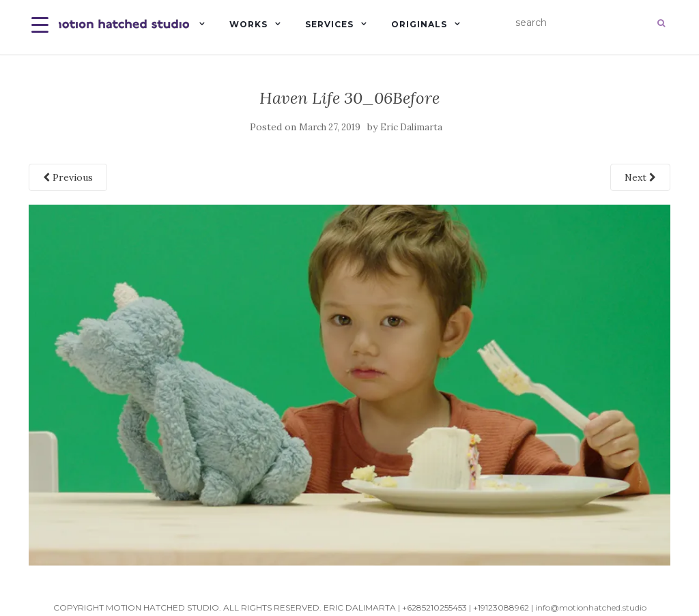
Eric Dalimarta (411, 127)
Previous (68, 177)
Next (640, 177)
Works (248, 24)
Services (329, 24)
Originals (419, 24)
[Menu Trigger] (40, 24)
